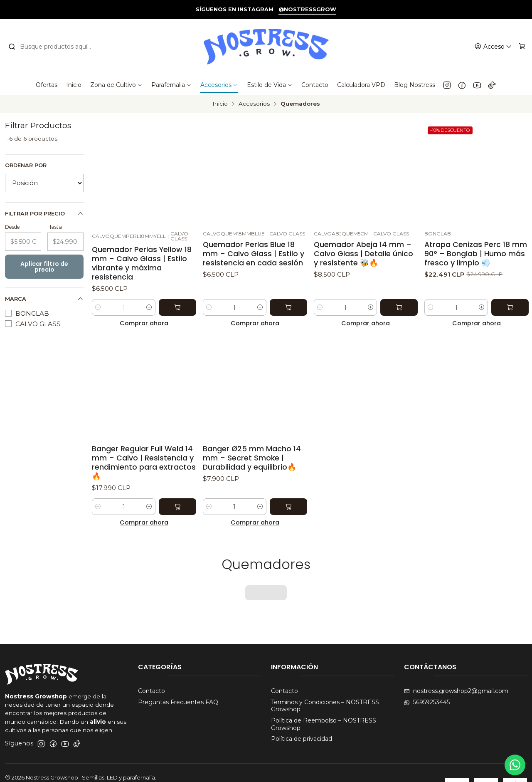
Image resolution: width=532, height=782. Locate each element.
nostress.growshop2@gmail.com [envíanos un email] (456, 665)
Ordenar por (26, 165)
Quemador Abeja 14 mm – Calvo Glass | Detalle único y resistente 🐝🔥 (363, 254)
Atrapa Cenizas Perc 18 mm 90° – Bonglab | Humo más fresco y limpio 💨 (476, 254)
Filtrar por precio (44, 214)
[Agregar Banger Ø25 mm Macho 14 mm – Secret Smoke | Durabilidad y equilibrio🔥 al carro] (288, 507)
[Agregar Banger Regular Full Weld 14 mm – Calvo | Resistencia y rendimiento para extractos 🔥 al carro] (177, 507)
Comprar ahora (144, 323)
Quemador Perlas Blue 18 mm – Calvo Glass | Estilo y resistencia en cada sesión (254, 254)
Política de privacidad (302, 713)
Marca (44, 299)
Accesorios (254, 104)
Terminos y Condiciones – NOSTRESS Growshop (325, 680)
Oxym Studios (76, 767)
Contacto (151, 665)
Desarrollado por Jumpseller (133, 760)
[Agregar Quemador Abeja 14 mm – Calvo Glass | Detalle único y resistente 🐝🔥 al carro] (399, 307)
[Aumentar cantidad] (149, 307)
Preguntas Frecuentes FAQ (178, 676)
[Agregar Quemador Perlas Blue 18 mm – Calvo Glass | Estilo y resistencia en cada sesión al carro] (288, 307)
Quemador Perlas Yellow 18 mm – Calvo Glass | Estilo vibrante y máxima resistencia (142, 263)
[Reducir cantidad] (98, 307)
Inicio (220, 104)
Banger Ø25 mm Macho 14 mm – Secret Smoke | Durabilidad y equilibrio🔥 (252, 458)
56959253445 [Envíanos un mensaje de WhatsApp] (427, 676)
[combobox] (55, 47)
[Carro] (522, 47)
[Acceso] (493, 47)
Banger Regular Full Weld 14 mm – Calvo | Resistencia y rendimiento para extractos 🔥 (144, 463)
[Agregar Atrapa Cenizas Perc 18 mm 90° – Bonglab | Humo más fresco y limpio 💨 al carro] (510, 307)
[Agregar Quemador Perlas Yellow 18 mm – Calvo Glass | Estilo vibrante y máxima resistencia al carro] (177, 307)
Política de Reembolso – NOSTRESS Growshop (324, 698)
